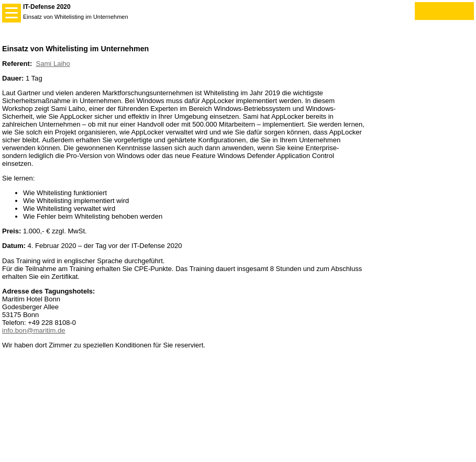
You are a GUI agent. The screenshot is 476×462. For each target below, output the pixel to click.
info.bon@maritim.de (34, 330)
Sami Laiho (53, 64)
